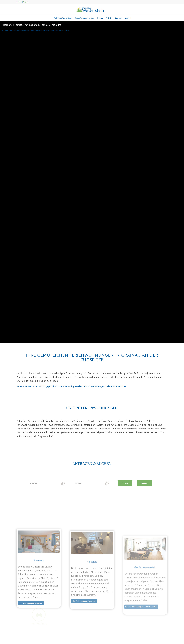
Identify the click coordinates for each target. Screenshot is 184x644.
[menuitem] (63, 18)
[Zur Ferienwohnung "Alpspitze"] (84, 623)
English (26, 2)
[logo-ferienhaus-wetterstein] (92, 9)
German (19, 2)
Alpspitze (92, 584)
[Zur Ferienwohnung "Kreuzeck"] (31, 623)
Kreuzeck (39, 580)
